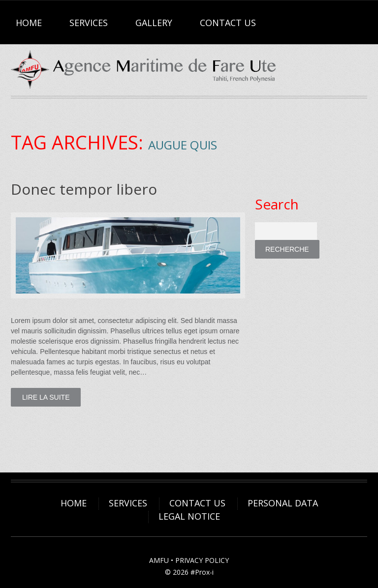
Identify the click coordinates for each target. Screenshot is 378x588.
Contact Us (228, 23)
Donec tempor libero (84, 189)
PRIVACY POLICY (202, 560)
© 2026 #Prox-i (189, 572)
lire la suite (46, 397)
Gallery (154, 23)
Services (89, 23)
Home (29, 23)
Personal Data (283, 503)
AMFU (159, 560)
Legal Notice (189, 516)
